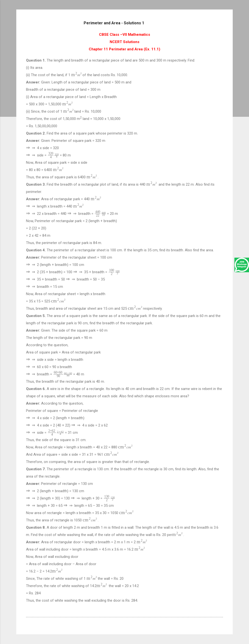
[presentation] (77, 75)
